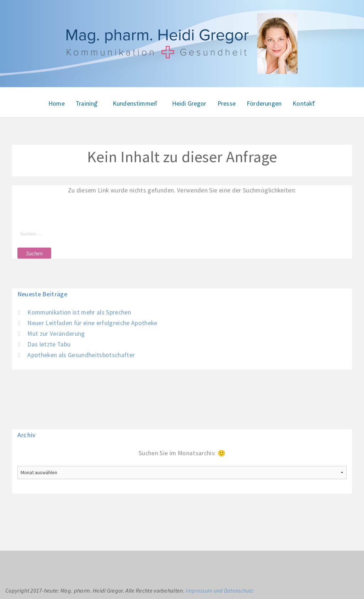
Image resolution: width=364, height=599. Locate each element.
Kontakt (313, 101)
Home (41, 101)
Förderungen (271, 101)
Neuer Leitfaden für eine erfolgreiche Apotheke (92, 319)
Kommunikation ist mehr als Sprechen (79, 309)
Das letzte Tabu (49, 340)
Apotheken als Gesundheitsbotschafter (81, 351)
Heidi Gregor (189, 101)
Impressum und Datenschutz (220, 587)
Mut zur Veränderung (56, 330)
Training (74, 101)
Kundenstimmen (128, 101)
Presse (230, 101)
